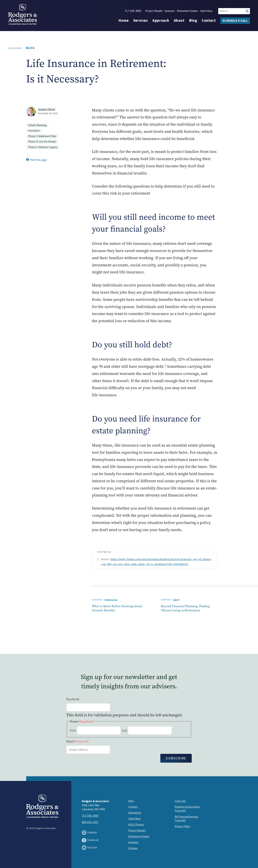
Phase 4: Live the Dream (42, 142)
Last (124, 730)
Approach (161, 21)
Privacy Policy (182, 826)
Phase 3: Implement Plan (42, 136)
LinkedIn (89, 833)
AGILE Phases (136, 825)
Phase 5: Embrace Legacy (43, 147)
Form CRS (180, 801)
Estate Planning (37, 125)
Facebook (73, 699)
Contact (209, 21)
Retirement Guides (187, 11)
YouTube (89, 848)
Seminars (170, 11)
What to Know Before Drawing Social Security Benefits (117, 608)
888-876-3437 (90, 822)
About (179, 21)
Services (141, 21)
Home (124, 21)
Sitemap (133, 848)
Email (78, 741)
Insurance (34, 131)
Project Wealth (154, 11)
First (73, 730)
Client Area (206, 11)
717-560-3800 (133, 11)
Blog (193, 21)
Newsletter (135, 813)
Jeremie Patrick (46, 109)
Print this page (36, 160)
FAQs (131, 801)
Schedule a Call (235, 21)
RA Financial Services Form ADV (187, 819)
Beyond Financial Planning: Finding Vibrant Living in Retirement (185, 608)
